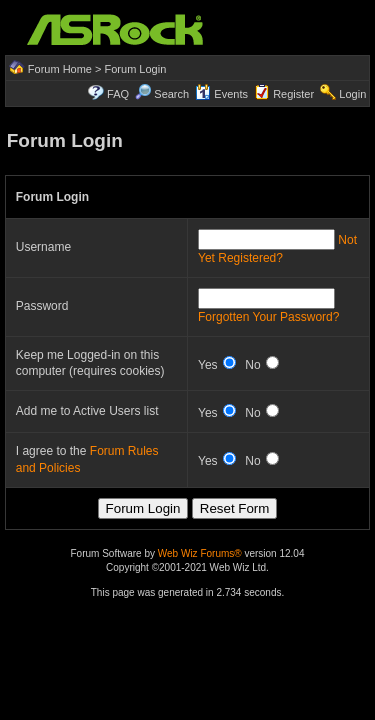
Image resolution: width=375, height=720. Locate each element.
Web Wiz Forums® (200, 553)
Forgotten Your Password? (268, 317)
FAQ (118, 94)
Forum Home (60, 69)
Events (221, 94)
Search (171, 94)
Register (293, 94)
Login (352, 94)
